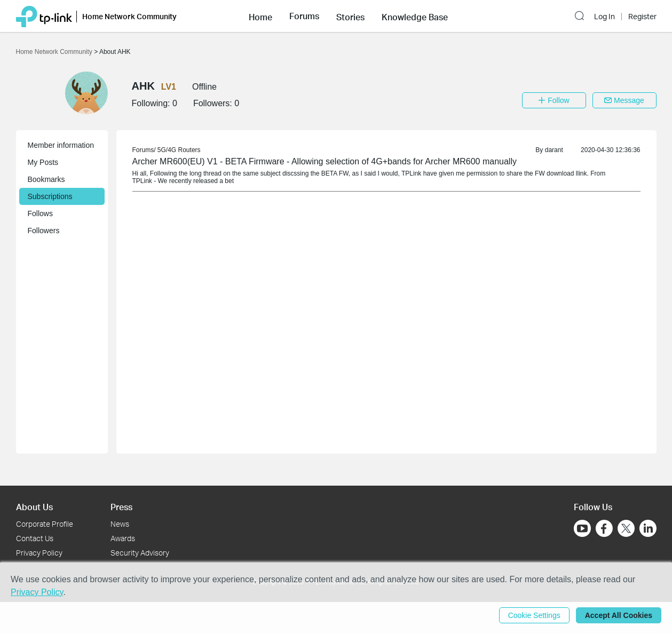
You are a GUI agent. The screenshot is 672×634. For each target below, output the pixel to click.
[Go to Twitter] (626, 529)
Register (642, 17)
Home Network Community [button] (129, 16)
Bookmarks (46, 179)
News (120, 524)
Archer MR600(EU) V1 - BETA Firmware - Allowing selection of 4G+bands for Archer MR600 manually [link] (325, 161)
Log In (604, 17)
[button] (260, 16)
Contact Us (35, 538)
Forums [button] (304, 16)
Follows (40, 213)
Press (121, 507)
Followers (44, 231)
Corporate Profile (45, 524)
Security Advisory (140, 553)
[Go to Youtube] (582, 528)
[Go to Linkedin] (648, 528)
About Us (34, 507)
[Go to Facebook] (604, 528)
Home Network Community (55, 52)
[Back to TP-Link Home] (44, 16)
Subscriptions (50, 196)
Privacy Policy (39, 553)
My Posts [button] (43, 162)
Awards (123, 538)
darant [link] (554, 150)
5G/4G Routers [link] (179, 150)
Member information (61, 145)
